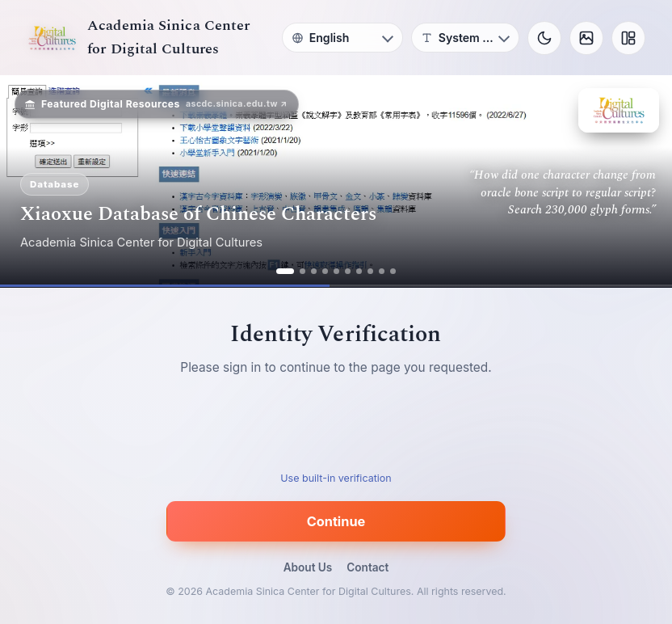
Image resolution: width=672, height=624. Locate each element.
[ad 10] (393, 271)
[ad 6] (348, 271)
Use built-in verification (336, 478)
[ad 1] (285, 271)
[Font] (465, 38)
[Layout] (628, 38)
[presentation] (336, 428)
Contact (367, 567)
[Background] (586, 38)
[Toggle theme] (544, 38)
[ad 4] (325, 271)
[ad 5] (336, 271)
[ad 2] (302, 271)
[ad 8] (370, 271)
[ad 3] (314, 271)
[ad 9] (382, 271)
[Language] (342, 38)
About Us (308, 567)
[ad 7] (359, 271)
